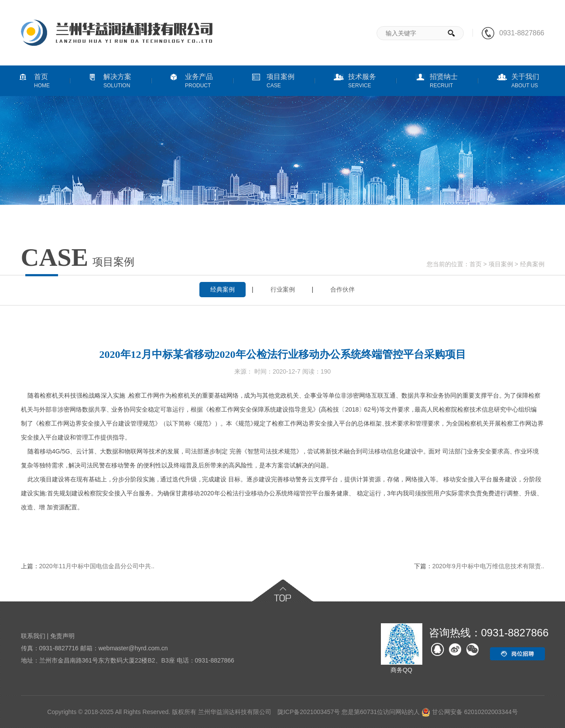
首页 (476, 264)
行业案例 (283, 289)
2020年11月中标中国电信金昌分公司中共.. (97, 566)
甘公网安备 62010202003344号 (470, 712)
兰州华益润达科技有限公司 (235, 712)
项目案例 (501, 264)
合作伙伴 (342, 289)
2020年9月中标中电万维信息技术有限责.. (488, 566)
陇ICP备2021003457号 (309, 712)
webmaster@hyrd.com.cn (133, 648)
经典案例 (532, 264)
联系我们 (33, 636)
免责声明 (62, 636)
